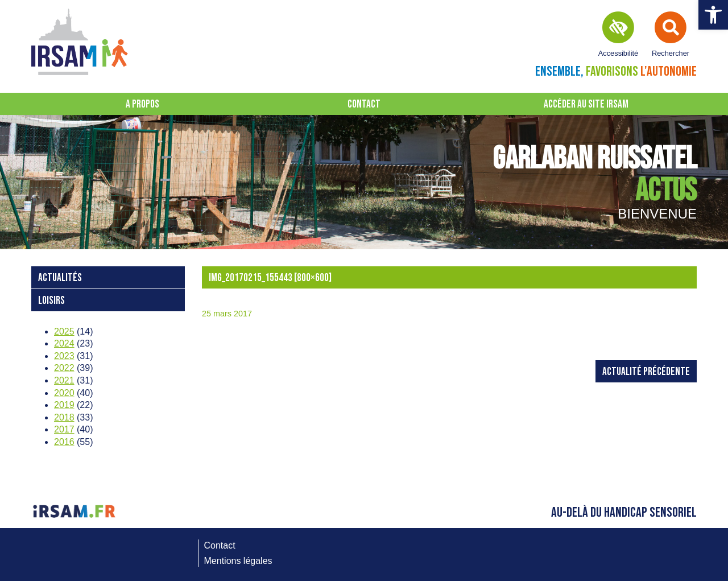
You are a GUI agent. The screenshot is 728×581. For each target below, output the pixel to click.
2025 (64, 331)
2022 (64, 368)
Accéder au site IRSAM (586, 104)
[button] (713, 15)
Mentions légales (238, 561)
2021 (64, 380)
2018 (64, 417)
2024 (64, 343)
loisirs (51, 301)
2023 (64, 356)
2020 (64, 393)
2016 (64, 442)
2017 (64, 429)
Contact (364, 104)
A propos (142, 104)
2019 (64, 405)
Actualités (60, 278)
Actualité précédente (646, 372)
